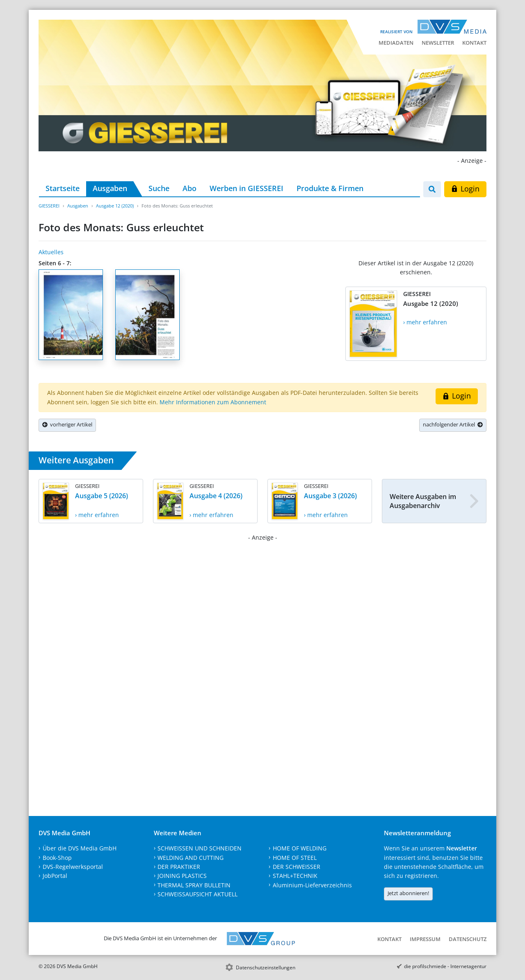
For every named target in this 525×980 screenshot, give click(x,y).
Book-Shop (57, 858)
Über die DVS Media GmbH (80, 848)
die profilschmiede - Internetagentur (445, 966)
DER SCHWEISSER (297, 867)
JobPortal (55, 876)
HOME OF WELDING (300, 848)
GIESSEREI (49, 206)
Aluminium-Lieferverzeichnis (312, 885)
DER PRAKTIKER (179, 867)
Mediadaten (396, 43)
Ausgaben (110, 188)
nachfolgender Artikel (453, 424)
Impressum (425, 939)
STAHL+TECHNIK (295, 876)
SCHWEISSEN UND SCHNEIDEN (200, 848)
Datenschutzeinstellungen (266, 967)
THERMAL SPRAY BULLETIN (194, 885)
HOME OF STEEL (295, 858)
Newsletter (438, 43)
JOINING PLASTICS (182, 876)
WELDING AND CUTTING (191, 858)
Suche (159, 188)
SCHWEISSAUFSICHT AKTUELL (197, 894)
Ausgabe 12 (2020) (115, 206)
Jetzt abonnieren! (408, 893)
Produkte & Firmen (330, 188)
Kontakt (474, 43)
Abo (189, 188)
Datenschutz (468, 939)
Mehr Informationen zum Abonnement (213, 402)
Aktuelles (51, 252)
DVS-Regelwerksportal (73, 867)
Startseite (63, 188)
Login (465, 189)
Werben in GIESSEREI (247, 188)
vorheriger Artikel (67, 424)
